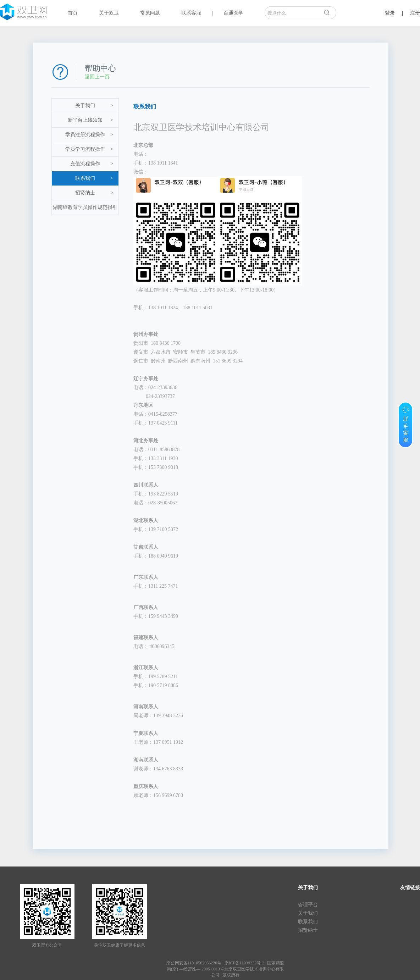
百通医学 (233, 13)
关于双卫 (109, 13)
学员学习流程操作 (89, 149)
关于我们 (94, 106)
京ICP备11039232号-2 (244, 963)
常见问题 (150, 13)
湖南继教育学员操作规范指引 (85, 207)
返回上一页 (97, 77)
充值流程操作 (92, 164)
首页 (73, 13)
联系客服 (191, 13)
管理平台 (308, 905)
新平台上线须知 (90, 120)
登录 (390, 13)
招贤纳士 (94, 193)
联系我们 (94, 178)
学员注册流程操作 (89, 135)
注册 (415, 13)
